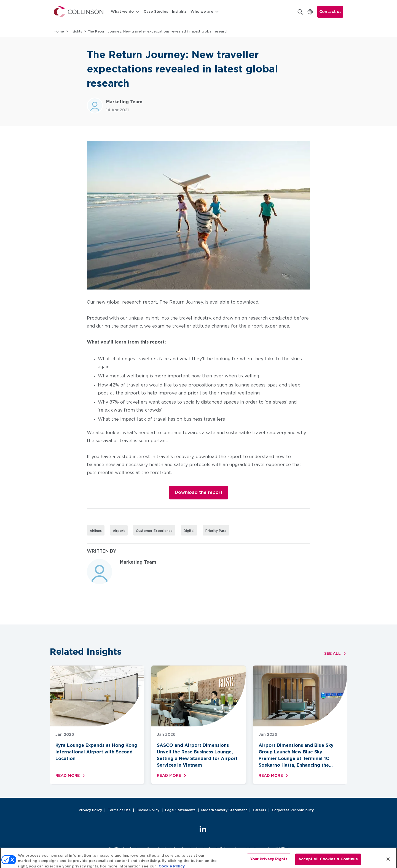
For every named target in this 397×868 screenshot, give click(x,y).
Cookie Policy (148, 810)
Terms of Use (119, 810)
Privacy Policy (90, 810)
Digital (189, 531)
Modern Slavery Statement (224, 810)
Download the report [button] (199, 493)
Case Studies (156, 12)
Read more (71, 776)
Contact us (330, 12)
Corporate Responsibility (293, 810)
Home (59, 31)
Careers (259, 810)
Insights (179, 12)
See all (336, 654)
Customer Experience (154, 531)
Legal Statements (180, 810)
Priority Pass (216, 531)
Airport (119, 531)
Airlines (96, 531)
